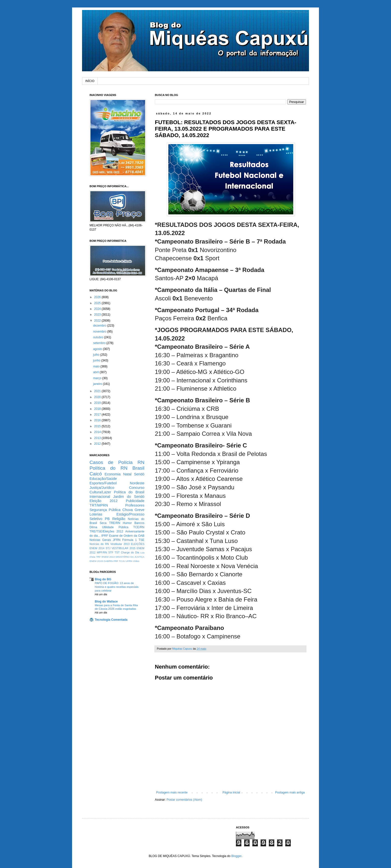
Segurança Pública (105, 510)
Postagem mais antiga (290, 792)
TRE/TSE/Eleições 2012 (106, 531)
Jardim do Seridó (129, 497)
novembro (100, 332)
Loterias (96, 514)
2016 (98, 420)
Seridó (139, 474)
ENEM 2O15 (96, 561)
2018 (98, 409)
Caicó (96, 474)
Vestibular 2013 (120, 544)
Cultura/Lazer (100, 492)
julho (97, 355)
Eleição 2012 (103, 501)
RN (141, 462)
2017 (98, 415)
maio (97, 366)
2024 (98, 309)
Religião (119, 519)
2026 (98, 297)
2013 (98, 438)
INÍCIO (90, 81)
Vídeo (136, 561)
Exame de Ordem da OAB (127, 536)
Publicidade (135, 501)
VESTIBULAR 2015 (123, 548)
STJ (108, 548)
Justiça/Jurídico (102, 488)
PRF (116, 561)
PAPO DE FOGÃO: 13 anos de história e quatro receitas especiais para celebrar (117, 587)
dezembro (100, 326)
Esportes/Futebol (103, 483)
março (98, 378)
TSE (142, 540)
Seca (103, 523)
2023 (98, 315)
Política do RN (108, 468)
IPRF (105, 536)
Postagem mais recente (172, 792)
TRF (98, 557)
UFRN (129, 561)
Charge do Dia (130, 552)
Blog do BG (103, 579)
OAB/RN (108, 561)
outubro (98, 337)
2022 (98, 321)
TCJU (122, 561)
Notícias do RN (99, 544)
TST (117, 552)
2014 (98, 432)
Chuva (128, 510)
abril (96, 372)
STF (111, 552)
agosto (98, 349)
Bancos (139, 523)
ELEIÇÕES (138, 544)
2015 (98, 426)
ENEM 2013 (108, 557)
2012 (98, 444)
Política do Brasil (129, 492)
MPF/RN (102, 552)
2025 (98, 303)
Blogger (236, 856)
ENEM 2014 (97, 548)
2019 (98, 403)
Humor (127, 523)
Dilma (93, 527)
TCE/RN (139, 527)
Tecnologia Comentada (111, 620)
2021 (98, 391)
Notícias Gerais (100, 540)
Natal (127, 474)
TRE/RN (115, 523)
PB (107, 519)
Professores (135, 505)
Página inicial (231, 792)
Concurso (137, 488)
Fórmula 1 (129, 540)
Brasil (138, 468)
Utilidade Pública (115, 527)
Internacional (100, 497)
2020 (98, 397)
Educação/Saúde (103, 479)
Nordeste (137, 483)
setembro (100, 343)
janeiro (98, 384)
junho (97, 360)
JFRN (117, 540)
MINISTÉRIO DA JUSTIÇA (130, 557)
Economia (113, 474)
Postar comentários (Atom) (184, 800)
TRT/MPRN (99, 505)
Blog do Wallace (106, 602)
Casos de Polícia (111, 462)
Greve (140, 510)
